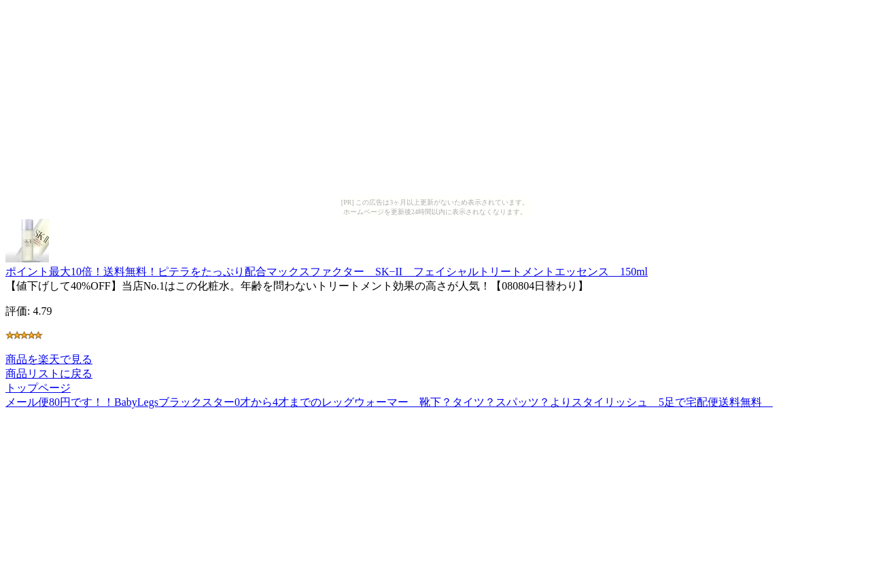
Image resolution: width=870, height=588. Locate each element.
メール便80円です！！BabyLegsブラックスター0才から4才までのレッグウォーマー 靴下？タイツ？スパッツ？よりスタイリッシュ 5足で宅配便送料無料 (389, 402)
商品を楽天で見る (49, 359)
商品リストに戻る (49, 374)
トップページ (38, 388)
